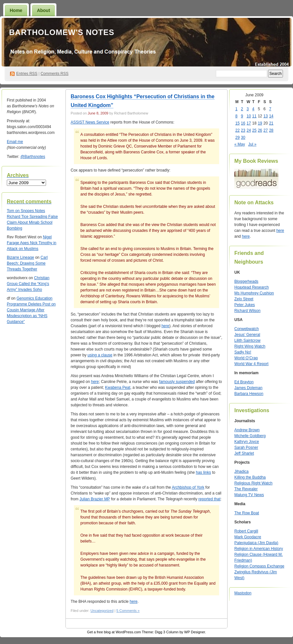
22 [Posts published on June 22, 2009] (237, 130)
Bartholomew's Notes (62, 32)
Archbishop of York (188, 487)
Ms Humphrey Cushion (254, 293)
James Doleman (248, 388)
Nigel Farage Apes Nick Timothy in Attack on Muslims (32, 243)
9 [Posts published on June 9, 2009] (242, 116)
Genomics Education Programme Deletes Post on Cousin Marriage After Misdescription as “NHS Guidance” (31, 310)
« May (240, 144)
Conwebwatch (246, 329)
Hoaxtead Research (252, 287)
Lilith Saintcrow (247, 340)
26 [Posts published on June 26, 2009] (260, 130)
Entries (27, 74)
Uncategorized (102, 611)
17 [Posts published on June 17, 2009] (249, 123)
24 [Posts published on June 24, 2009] (249, 130)
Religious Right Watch (253, 483)
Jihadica (241, 471)
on (14, 211)
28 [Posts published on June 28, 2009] (271, 130)
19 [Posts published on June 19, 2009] (260, 123)
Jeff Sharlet (244, 453)
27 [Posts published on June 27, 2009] (266, 130)
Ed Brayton (244, 382)
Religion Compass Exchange (259, 566)
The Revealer (246, 489)
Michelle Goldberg (250, 436)
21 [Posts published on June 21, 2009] (271, 123)
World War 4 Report (251, 364)
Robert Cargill (246, 531)
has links (203, 472)
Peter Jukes (245, 305)
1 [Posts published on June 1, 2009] (236, 109)
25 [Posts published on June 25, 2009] (254, 130)
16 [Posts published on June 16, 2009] (243, 123)
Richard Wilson (247, 311)
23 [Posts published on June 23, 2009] (243, 130)
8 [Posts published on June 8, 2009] (236, 116)
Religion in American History (259, 549)
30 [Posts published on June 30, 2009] (243, 137)
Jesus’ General (247, 335)
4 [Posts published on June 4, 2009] (253, 109)
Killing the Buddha (250, 477)
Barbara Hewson (249, 394)
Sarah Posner (246, 447)
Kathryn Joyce (247, 442)
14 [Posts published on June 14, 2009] (271, 116)
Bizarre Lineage (20, 257)
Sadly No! (243, 352)
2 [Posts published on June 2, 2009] (242, 109)
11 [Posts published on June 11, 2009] (254, 116)
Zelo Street (244, 299)
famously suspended (177, 382)
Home (16, 10)
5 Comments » (128, 611)
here (165, 326)
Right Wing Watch (250, 346)
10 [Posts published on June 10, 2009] (249, 116)
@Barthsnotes (33, 157)
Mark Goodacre (248, 537)
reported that (209, 499)
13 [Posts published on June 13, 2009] (266, 116)
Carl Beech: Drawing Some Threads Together (27, 263)
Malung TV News (249, 495)
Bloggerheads (246, 281)
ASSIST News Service (90, 122)
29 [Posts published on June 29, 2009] (237, 137)
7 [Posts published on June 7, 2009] (270, 109)
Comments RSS (54, 74)
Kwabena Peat (118, 388)
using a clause (100, 355)
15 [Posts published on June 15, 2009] (237, 123)
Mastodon (243, 593)
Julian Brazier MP (95, 499)
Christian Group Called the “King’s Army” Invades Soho (28, 284)
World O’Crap (246, 358)
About (43, 10)
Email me (15, 142)
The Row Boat (247, 513)
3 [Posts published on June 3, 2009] (248, 109)
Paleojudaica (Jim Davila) (256, 543)
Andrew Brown (247, 430)
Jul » (252, 144)
